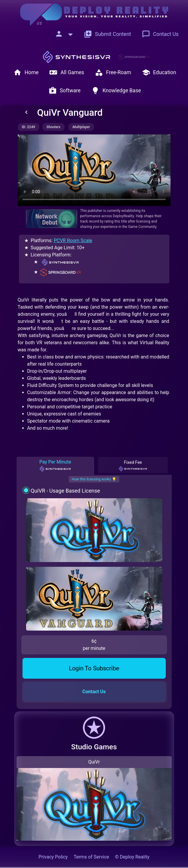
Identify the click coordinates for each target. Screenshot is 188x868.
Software (65, 91)
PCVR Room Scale (73, 241)
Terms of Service (91, 857)
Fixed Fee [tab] (133, 466)
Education (159, 72)
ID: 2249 (29, 127)
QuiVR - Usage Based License (65, 491)
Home (26, 72)
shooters (53, 127)
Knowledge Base (116, 91)
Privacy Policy (53, 857)
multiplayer (81, 127)
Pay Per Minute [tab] (55, 466)
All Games (67, 72)
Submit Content (107, 34)
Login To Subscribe (94, 668)
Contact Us (160, 34)
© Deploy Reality (132, 857)
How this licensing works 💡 (94, 479)
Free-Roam (113, 72)
